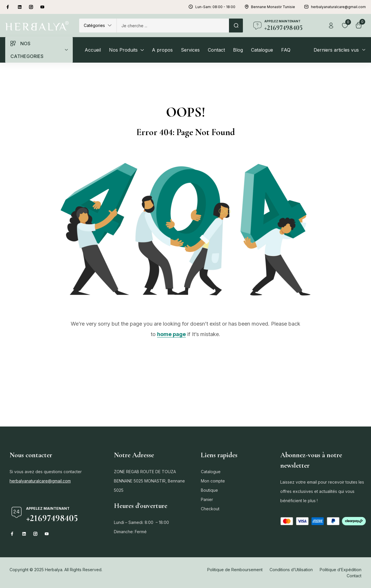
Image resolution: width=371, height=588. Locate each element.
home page (171, 334)
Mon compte (213, 481)
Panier (207, 499)
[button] (98, 26)
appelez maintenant (282, 21)
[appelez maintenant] (257, 26)
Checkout (210, 509)
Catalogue (211, 472)
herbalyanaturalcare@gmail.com (40, 481)
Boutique (209, 490)
